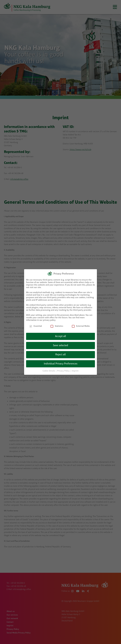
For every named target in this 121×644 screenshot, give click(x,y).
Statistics (57, 326)
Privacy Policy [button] (64, 371)
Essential (36, 326)
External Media (81, 326)
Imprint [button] (75, 371)
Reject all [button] (60, 355)
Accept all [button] (60, 336)
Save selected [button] (60, 346)
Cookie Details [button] (49, 371)
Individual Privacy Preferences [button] (61, 364)
